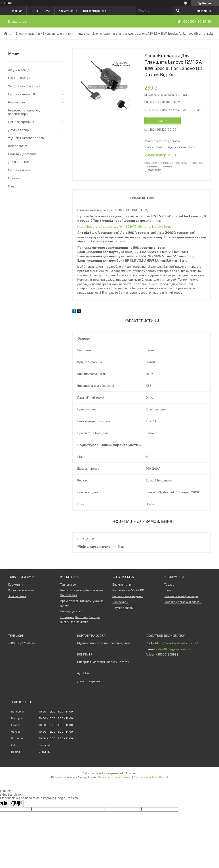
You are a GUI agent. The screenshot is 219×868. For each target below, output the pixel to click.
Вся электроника (95, 11)
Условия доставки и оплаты (183, 602)
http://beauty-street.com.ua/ (176, 643)
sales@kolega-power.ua (173, 649)
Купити (163, 121)
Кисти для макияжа (21, 590)
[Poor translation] (16, 804)
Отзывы (14, 178)
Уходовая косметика (24, 86)
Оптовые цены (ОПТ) (24, 94)
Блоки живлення (28, 34)
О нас (12, 186)
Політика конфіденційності (151, 777)
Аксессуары (120, 602)
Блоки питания (122, 584)
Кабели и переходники (128, 596)
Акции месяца (19, 70)
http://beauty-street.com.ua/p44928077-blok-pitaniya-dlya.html (124, 226)
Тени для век (69, 584)
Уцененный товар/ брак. (26, 138)
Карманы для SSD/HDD (128, 590)
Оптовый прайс (19, 170)
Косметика (66, 11)
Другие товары (20, 130)
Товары (170, 584)
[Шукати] (178, 11)
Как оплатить (18, 146)
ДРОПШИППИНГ (21, 162)
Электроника (17, 596)
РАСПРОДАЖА (40, 11)
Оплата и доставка (22, 154)
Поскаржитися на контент (115, 777)
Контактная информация (181, 596)
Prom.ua (131, 773)
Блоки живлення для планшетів (66, 34)
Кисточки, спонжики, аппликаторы (24, 112)
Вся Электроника (21, 122)
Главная (17, 11)
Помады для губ (71, 611)
